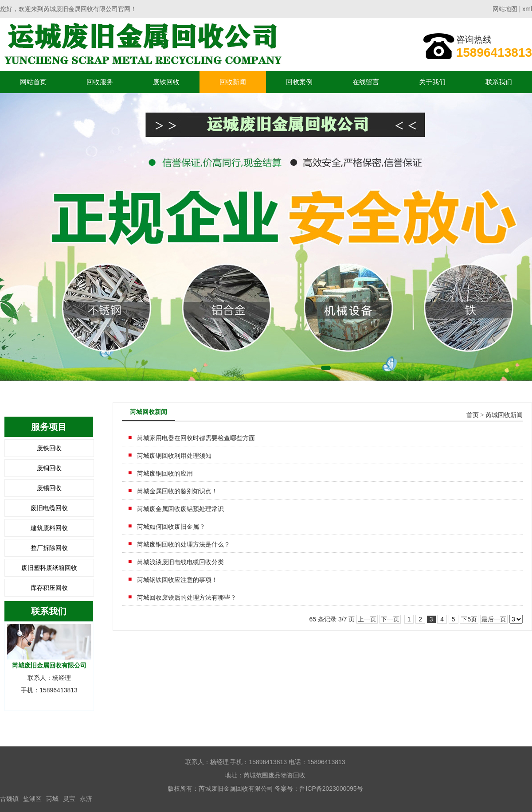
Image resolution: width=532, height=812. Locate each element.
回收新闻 (233, 82)
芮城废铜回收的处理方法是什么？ (184, 544)
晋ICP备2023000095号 (331, 789)
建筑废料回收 (49, 528)
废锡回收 (49, 488)
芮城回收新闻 (504, 415)
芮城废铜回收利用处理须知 (174, 456)
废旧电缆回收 (49, 508)
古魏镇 (9, 799)
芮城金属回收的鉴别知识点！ (177, 491)
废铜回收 (49, 468)
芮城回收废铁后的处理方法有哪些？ (187, 597)
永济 (86, 799)
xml (527, 9)
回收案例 (299, 82)
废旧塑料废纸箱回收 (49, 568)
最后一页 (494, 619)
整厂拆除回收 (49, 548)
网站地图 (505, 9)
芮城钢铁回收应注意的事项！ (177, 580)
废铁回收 (166, 82)
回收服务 (100, 82)
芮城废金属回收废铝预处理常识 (180, 509)
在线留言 (366, 82)
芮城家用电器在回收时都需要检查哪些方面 (196, 438)
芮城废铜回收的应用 (165, 473)
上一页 (367, 619)
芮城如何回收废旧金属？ (171, 527)
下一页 (390, 619)
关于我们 (432, 82)
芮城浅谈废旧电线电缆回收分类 (180, 562)
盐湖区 (32, 799)
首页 (473, 415)
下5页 (469, 619)
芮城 (52, 799)
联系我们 (499, 82)
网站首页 (33, 82)
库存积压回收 (49, 588)
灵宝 (69, 799)
